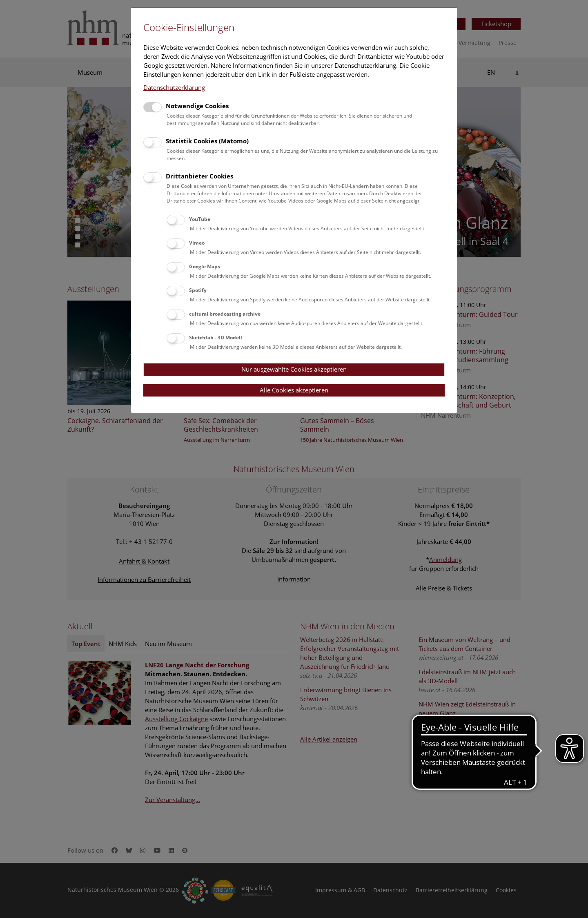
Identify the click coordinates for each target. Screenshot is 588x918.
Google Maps (205, 266)
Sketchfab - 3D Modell (216, 338)
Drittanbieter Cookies (199, 176)
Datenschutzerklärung (174, 87)
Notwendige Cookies (197, 106)
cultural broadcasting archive (225, 314)
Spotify (198, 290)
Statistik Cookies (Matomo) (207, 141)
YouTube (200, 219)
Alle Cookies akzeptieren (294, 390)
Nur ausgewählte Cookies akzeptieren (294, 369)
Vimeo (197, 243)
